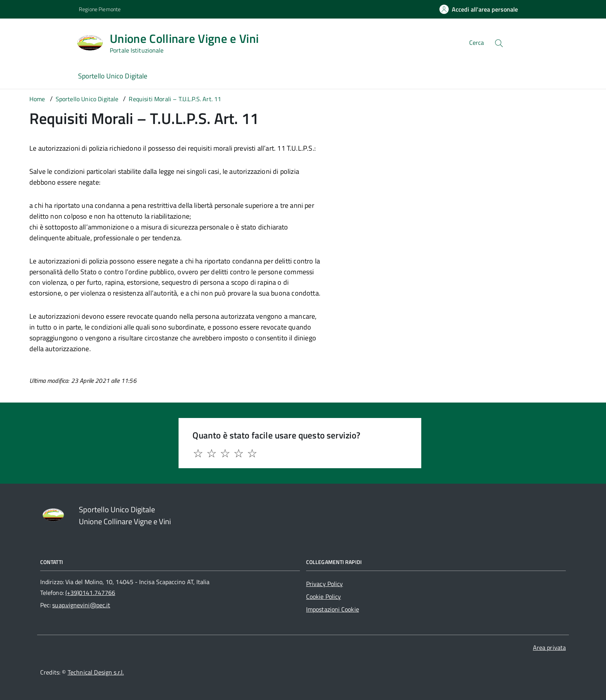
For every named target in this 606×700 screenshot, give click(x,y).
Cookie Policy (323, 596)
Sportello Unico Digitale (113, 76)
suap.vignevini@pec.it (81, 605)
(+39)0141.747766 (90, 593)
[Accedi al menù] (39, 42)
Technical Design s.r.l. (96, 672)
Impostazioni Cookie (333, 609)
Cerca (477, 42)
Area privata (549, 647)
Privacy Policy (324, 584)
